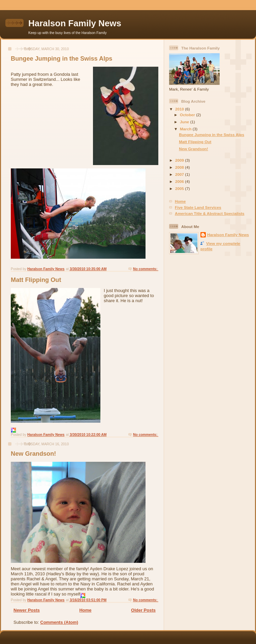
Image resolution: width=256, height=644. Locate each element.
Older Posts (143, 610)
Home (85, 610)
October (188, 115)
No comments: (146, 269)
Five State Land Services (198, 207)
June (185, 122)
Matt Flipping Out (36, 280)
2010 (180, 109)
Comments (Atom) (59, 622)
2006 (180, 181)
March (186, 129)
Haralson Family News (75, 23)
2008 (180, 167)
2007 (180, 174)
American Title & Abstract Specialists (210, 213)
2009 (180, 160)
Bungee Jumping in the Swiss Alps (61, 59)
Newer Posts (27, 610)
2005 (180, 188)
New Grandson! (33, 454)
